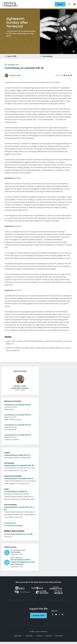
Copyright (29, 636)
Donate (60, 4)
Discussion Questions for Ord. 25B (18, 534)
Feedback (59, 636)
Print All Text (10, 523)
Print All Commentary (14, 526)
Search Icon (69, 4)
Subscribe (18, 636)
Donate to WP (38, 615)
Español (49, 636)
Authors (39, 636)
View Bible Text (12, 65)
